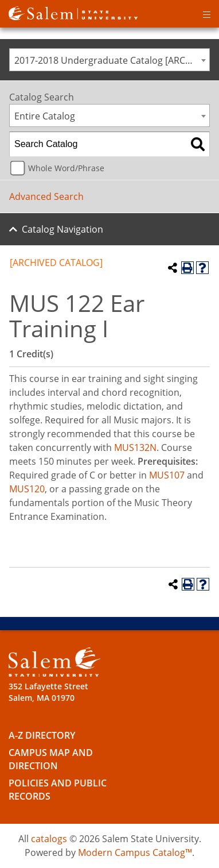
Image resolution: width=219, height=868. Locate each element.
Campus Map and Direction (51, 759)
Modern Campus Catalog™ (135, 852)
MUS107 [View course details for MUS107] (167, 475)
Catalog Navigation (62, 229)
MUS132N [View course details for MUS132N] (135, 447)
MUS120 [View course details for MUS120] (27, 489)
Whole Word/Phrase (66, 168)
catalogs (49, 839)
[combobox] (109, 60)
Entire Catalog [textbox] (45, 116)
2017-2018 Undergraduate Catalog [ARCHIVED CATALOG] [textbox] (112, 60)
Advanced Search (46, 196)
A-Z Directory (42, 735)
